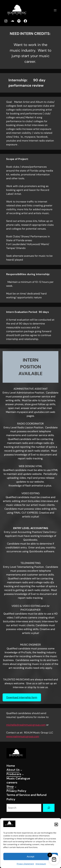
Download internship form (22, 697)
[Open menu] (55, 10)
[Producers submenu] (23, 775)
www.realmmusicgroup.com (23, 736)
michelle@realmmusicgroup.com (26, 725)
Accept (31, 856)
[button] (56, 824)
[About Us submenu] (21, 770)
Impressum (41, 864)
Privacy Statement (25, 864)
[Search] (49, 808)
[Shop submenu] (16, 787)
